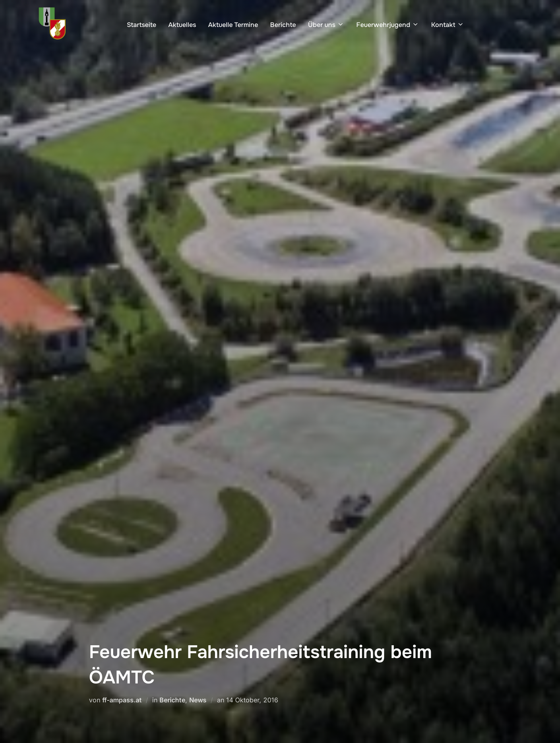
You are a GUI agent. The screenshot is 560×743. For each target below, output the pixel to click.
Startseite (142, 25)
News (198, 700)
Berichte (283, 25)
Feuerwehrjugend (388, 25)
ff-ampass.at (122, 700)
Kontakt (448, 25)
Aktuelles (182, 25)
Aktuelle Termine (233, 25)
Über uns (326, 25)
